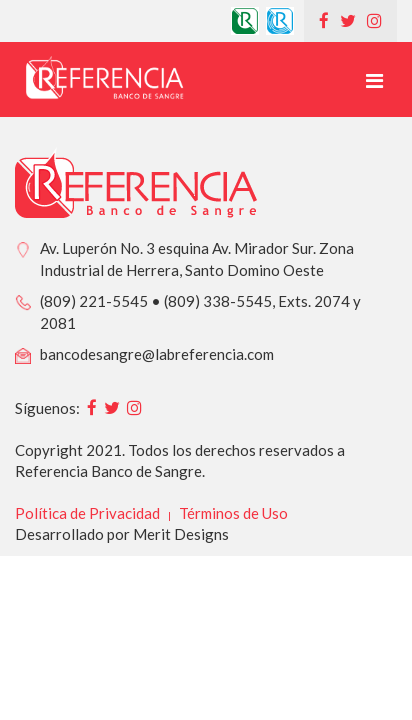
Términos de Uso (233, 513)
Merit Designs (181, 534)
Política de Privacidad (87, 513)
